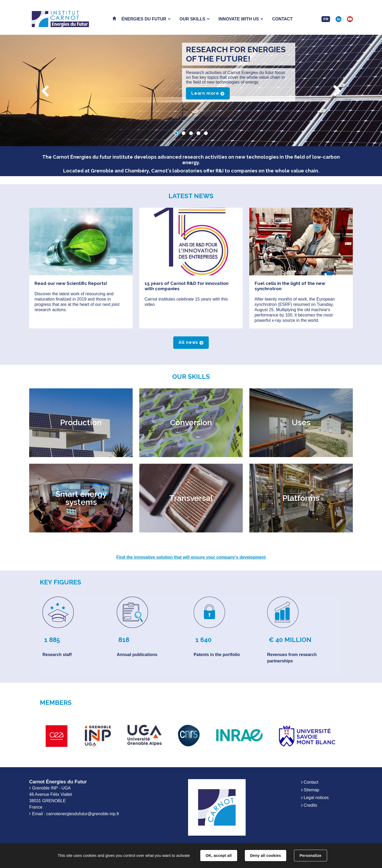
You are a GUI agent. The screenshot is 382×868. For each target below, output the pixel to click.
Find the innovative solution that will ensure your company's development (191, 557)
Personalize (310, 856)
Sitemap (312, 790)
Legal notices (316, 798)
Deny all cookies (266, 856)
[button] (146, 19)
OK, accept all (219, 856)
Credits (311, 805)
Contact (311, 782)
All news (188, 342)
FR (326, 19)
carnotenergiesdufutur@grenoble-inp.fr (83, 814)
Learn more (205, 93)
